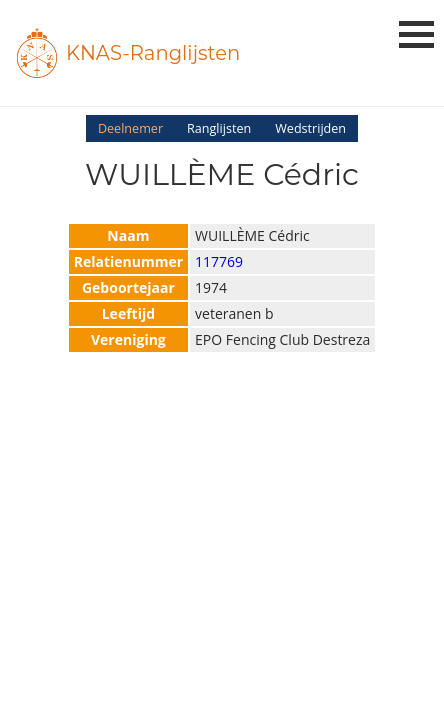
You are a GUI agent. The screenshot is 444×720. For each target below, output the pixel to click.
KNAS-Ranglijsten (153, 53)
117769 (219, 261)
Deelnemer (130, 128)
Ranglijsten (219, 128)
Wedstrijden (310, 128)
